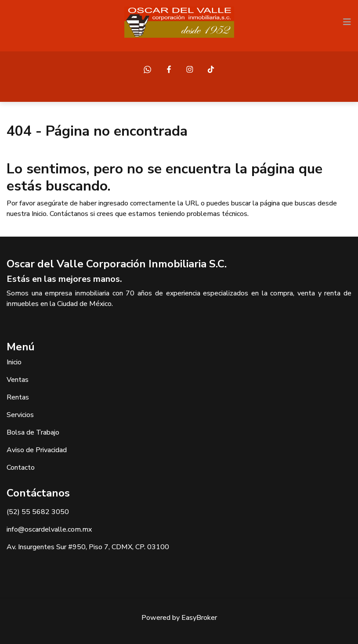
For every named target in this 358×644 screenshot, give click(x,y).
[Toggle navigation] (347, 22)
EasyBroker (199, 618)
